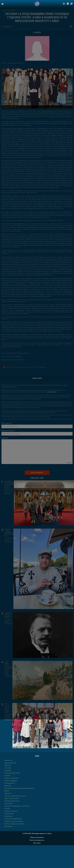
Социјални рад (9, 814)
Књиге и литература (8, 675)
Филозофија (8, 826)
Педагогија (8, 793)
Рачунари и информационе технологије (17, 806)
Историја (7, 775)
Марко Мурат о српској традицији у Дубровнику (8, 665)
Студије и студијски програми (8, 718)
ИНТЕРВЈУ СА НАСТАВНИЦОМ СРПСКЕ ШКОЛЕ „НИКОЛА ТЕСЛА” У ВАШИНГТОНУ (9, 485)
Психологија (8, 803)
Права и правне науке (11, 798)
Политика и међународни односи (15, 796)
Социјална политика (11, 811)
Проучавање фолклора (12, 801)
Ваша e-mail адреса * (8, 431)
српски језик (9, 367)
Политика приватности (37, 840)
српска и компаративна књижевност (23, 367)
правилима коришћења (42, 417)
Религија (7, 808)
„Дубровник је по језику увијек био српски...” (8, 615)
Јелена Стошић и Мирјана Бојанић (12, 63)
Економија (8, 770)
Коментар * (5, 438)
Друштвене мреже (10, 763)
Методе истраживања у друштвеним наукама (19, 788)
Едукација (7, 493)
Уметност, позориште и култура (14, 824)
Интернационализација (12, 773)
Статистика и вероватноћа (13, 819)
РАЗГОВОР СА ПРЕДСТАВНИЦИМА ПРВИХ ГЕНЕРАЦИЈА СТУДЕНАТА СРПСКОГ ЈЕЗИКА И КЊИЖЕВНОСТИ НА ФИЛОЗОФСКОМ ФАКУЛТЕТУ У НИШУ (37, 17)
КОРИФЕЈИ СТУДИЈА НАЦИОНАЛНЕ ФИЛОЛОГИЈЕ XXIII (9, 533)
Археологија (8, 760)
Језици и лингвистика (8, 10)
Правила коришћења (37, 837)
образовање (43, 367)
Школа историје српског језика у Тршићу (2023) (7, 708)
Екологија (8, 768)
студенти (36, 367)
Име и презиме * (7, 423)
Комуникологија (10, 783)
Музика (7, 791)
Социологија (8, 816)
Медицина (8, 786)
